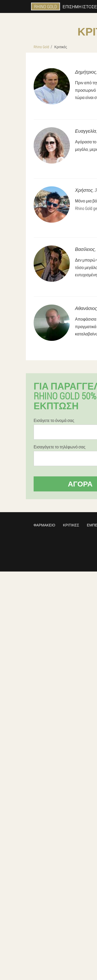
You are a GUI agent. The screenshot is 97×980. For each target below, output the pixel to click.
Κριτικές (71, 525)
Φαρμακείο (44, 525)
